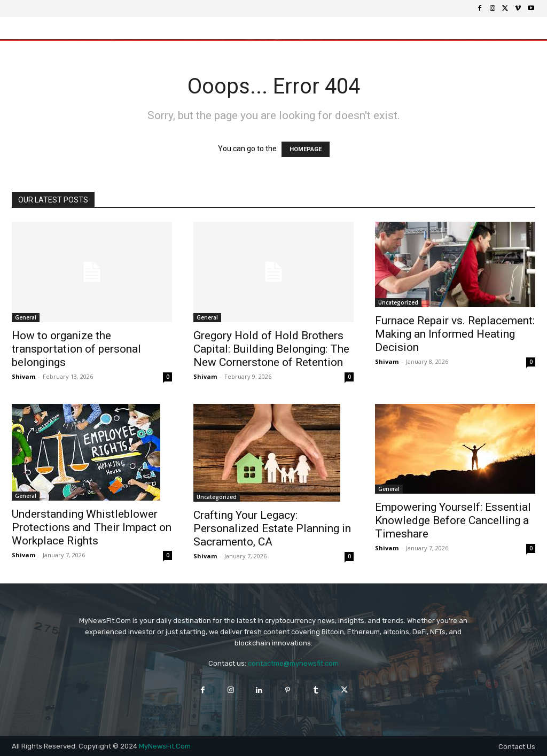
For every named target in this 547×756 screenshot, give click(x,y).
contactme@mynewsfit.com (293, 663)
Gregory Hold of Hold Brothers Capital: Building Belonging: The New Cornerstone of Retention (271, 349)
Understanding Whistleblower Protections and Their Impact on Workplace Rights (92, 527)
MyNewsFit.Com (165, 746)
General (26, 317)
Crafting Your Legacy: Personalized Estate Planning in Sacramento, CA (272, 528)
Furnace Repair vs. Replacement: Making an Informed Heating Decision (455, 334)
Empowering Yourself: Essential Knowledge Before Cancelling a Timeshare (453, 520)
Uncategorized (398, 302)
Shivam (24, 376)
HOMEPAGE (306, 149)
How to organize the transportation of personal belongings (76, 349)
